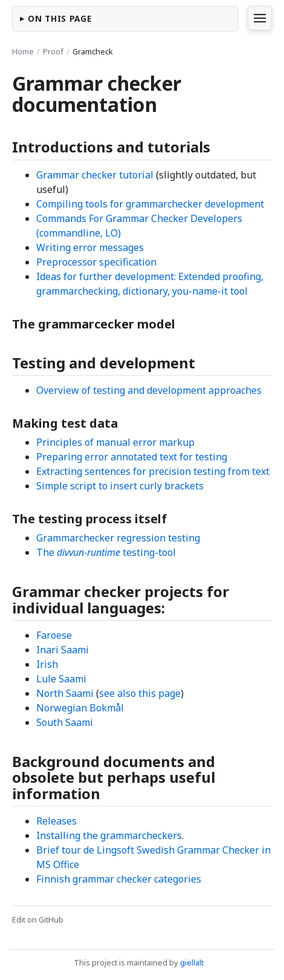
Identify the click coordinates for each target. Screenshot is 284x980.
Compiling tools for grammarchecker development (150, 204)
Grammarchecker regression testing (118, 538)
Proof (53, 51)
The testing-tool (106, 552)
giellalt (192, 962)
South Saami (65, 722)
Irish (47, 664)
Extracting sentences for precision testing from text (153, 471)
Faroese (54, 635)
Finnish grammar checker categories (119, 879)
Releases (56, 821)
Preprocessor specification (96, 262)
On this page (60, 18)
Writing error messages (90, 247)
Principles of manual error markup (115, 442)
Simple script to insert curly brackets (120, 486)
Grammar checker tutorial (95, 175)
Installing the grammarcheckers (109, 835)
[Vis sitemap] (260, 18)
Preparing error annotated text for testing (132, 457)
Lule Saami (61, 679)
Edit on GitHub (38, 920)
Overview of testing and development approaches (149, 390)
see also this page (140, 693)
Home (23, 51)
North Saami (65, 693)
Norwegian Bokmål (80, 708)
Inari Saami (63, 650)
